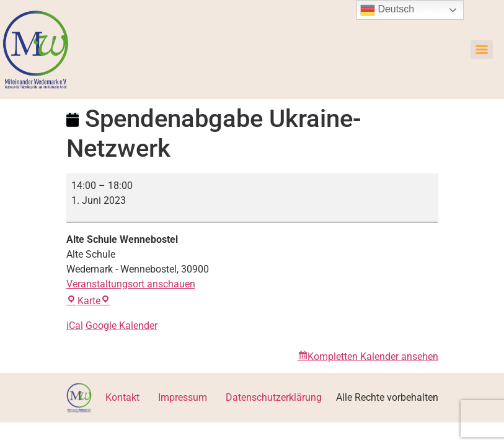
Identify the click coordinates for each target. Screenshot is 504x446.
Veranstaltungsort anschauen (131, 284)
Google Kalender (122, 326)
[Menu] (482, 50)
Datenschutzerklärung (274, 397)
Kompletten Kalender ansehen (373, 356)
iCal (75, 326)
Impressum (183, 397)
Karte (88, 301)
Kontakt (122, 397)
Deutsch (387, 10)
